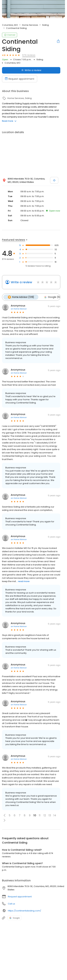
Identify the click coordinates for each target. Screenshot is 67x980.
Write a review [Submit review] (31, 70)
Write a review (21, 282)
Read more (9, 121)
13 (50, 815)
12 (45, 815)
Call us (11, 904)
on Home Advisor (19, 309)
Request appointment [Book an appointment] (20, 79)
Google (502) (53, 297)
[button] (5, 815)
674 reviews (29, 55)
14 (55, 815)
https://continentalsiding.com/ (24, 911)
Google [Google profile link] (14, 918)
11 (40, 815)
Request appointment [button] (20, 896)
